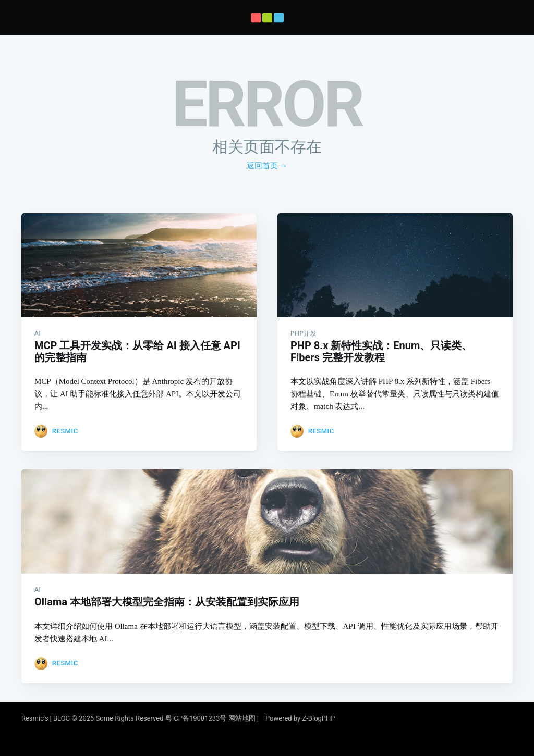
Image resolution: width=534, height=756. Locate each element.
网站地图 (242, 718)
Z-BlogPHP (318, 718)
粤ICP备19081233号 (196, 718)
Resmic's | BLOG (47, 718)
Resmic (65, 427)
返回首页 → (267, 166)
